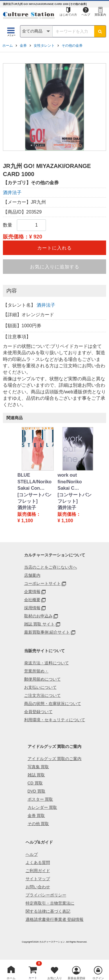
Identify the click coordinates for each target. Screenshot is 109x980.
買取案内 (100, 15)
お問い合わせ (38, 887)
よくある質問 (38, 863)
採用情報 (32, 608)
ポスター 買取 (40, 799)
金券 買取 (36, 816)
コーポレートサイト (42, 583)
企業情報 (32, 592)
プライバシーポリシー (46, 895)
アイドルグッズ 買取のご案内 (55, 759)
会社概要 (32, 600)
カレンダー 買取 (42, 807)
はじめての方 (68, 15)
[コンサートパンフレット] (34, 498)
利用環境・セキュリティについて (55, 720)
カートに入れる (54, 248)
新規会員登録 (76, 978)
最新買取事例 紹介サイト (47, 632)
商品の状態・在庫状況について (53, 704)
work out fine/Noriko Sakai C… (70, 482)
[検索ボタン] (100, 31)
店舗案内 (32, 575)
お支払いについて (40, 687)
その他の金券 (72, 46)
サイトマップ (38, 879)
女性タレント (44, 46)
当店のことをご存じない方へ (51, 567)
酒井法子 (12, 192)
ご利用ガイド (38, 871)
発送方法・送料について (47, 663)
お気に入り (55, 978)
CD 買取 (35, 783)
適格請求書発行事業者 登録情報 (55, 919)
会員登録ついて (38, 712)
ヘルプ (86, 15)
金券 (23, 46)
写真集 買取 (38, 767)
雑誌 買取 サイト (40, 624)
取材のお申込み (38, 616)
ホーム (8, 46)
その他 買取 (38, 824)
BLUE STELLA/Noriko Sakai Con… (34, 482)
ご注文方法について (42, 695)
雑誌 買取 (36, 775)
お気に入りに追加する (55, 267)
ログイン (98, 978)
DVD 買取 (36, 791)
